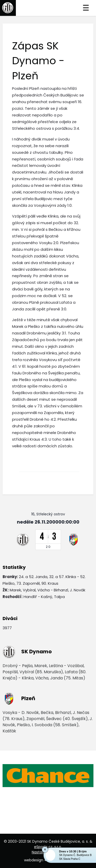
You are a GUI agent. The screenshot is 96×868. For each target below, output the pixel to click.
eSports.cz (43, 847)
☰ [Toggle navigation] (86, 8)
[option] (48, 776)
